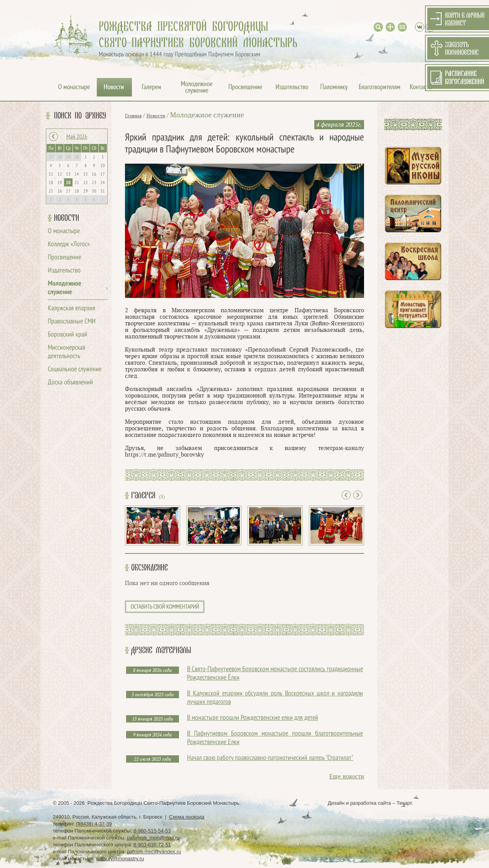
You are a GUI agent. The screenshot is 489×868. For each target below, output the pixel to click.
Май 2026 (77, 137)
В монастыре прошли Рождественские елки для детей (253, 718)
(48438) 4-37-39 (94, 824)
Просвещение (64, 258)
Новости (67, 218)
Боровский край (67, 335)
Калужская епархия (72, 309)
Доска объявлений (70, 383)
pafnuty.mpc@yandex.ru (154, 852)
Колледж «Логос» (69, 244)
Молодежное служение (207, 115)
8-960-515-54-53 (152, 831)
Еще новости (347, 777)
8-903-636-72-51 (152, 845)
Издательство (64, 271)
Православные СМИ (72, 322)
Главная (133, 116)
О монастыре (64, 231)
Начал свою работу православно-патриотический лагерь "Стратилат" (270, 758)
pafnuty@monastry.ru (120, 859)
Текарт (404, 803)
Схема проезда (187, 817)
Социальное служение (75, 370)
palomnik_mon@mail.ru (153, 838)
